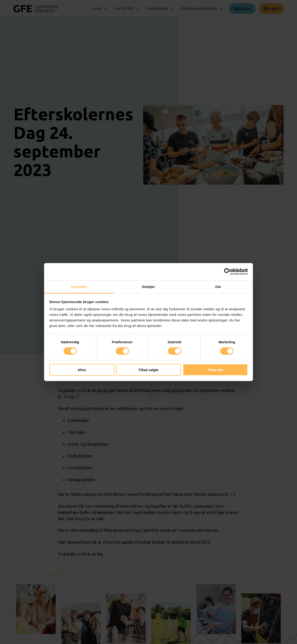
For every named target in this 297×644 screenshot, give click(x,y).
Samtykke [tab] (79, 286)
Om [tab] (218, 286)
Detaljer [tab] (148, 286)
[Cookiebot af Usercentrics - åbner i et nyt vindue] (228, 272)
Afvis (82, 370)
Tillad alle (215, 370)
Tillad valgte (148, 370)
